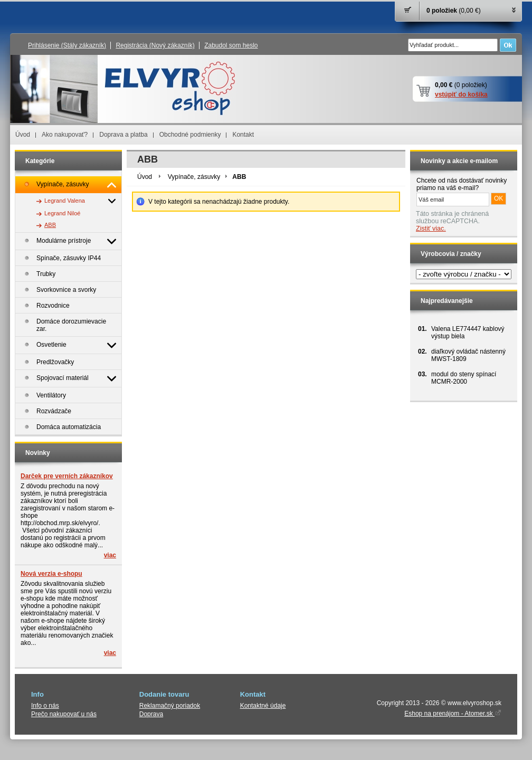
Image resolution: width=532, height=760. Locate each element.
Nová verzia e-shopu (51, 574)
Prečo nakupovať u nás (64, 714)
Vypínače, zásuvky (194, 177)
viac (110, 555)
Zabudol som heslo (231, 45)
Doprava (151, 714)
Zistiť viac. (431, 229)
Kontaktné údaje (263, 706)
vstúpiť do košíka (461, 94)
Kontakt (243, 135)
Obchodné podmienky (190, 135)
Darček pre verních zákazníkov (67, 476)
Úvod (23, 135)
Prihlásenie (67, 45)
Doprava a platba (123, 135)
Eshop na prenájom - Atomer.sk (453, 714)
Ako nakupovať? (65, 135)
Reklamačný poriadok (170, 706)
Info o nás (45, 706)
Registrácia (155, 45)
